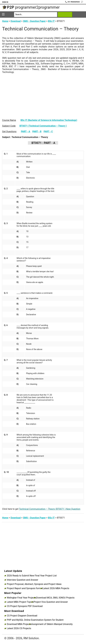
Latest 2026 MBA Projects (56, 588)
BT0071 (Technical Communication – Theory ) (43, 126)
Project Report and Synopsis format (25, 588)
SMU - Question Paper (34, 21)
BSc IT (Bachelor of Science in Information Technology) (49, 120)
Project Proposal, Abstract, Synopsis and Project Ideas (34, 584)
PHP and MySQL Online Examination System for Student (35, 620)
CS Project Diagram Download (22, 616)
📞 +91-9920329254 (73, 2)
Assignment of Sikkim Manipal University (52, 624)
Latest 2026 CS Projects (19, 628)
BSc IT (51, 21)
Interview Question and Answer (22, 580)
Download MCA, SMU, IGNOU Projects (55, 598)
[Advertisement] (43, 93)
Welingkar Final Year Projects (22, 598)
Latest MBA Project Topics (20, 602)
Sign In (5, 2)
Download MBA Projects (19, 624)
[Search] (36, 15)
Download (16, 21)
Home (5, 21)
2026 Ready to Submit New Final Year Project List (32, 576)
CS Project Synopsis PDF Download (25, 606)
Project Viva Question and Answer (51, 602)
